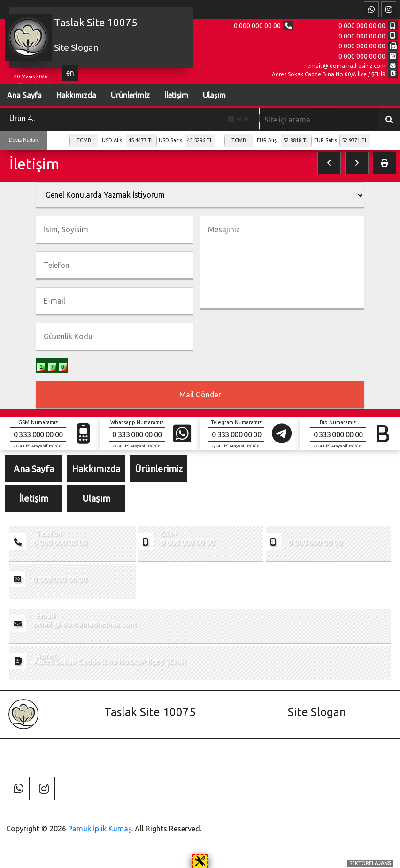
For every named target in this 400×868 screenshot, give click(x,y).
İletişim (175, 95)
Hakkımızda (75, 95)
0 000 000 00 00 (257, 26)
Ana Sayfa (34, 469)
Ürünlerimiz (129, 95)
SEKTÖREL (370, 863)
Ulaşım (213, 95)
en (70, 73)
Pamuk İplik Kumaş (100, 829)
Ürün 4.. (22, 118)
